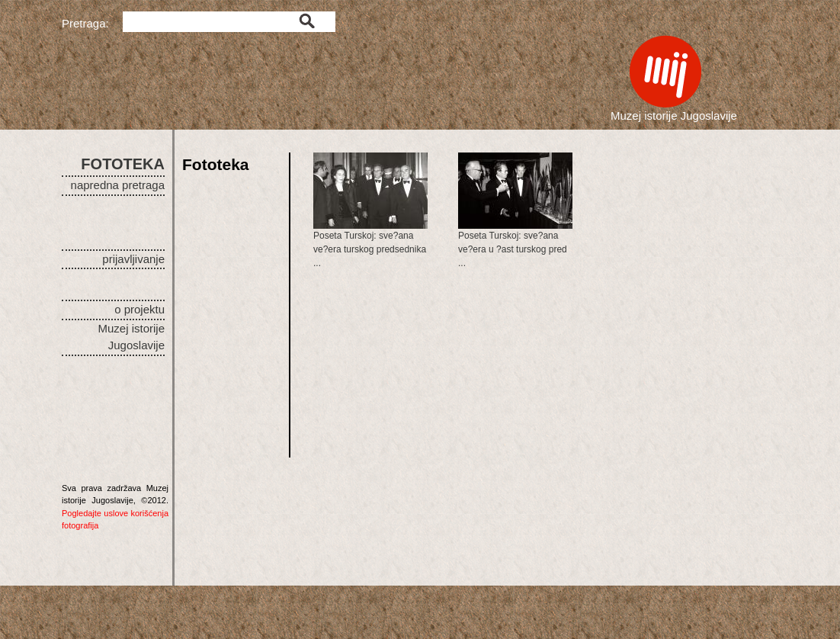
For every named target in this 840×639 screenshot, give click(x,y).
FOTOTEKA (123, 164)
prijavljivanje (133, 259)
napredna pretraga (118, 185)
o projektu (139, 309)
